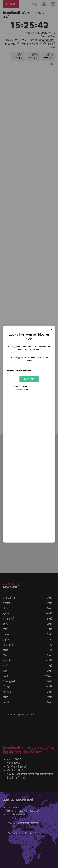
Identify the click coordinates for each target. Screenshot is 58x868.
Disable (29, 379)
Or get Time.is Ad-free (19, 370)
